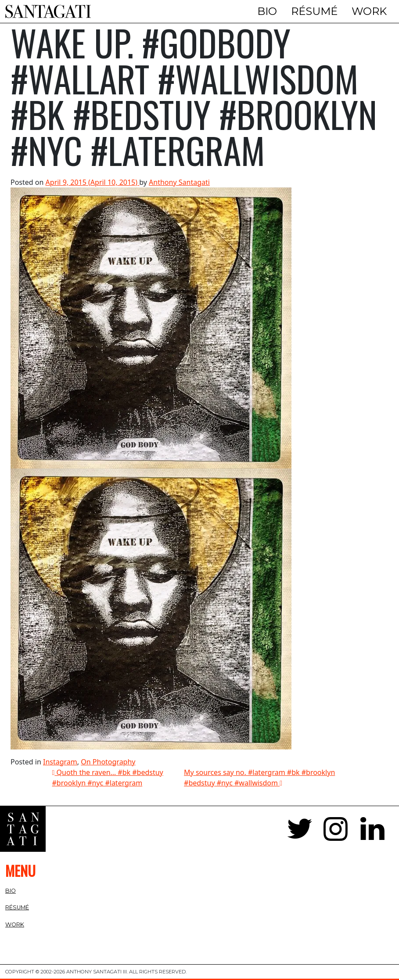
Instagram (60, 762)
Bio (267, 11)
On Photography (108, 762)
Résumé (314, 11)
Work (369, 11)
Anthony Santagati (179, 182)
